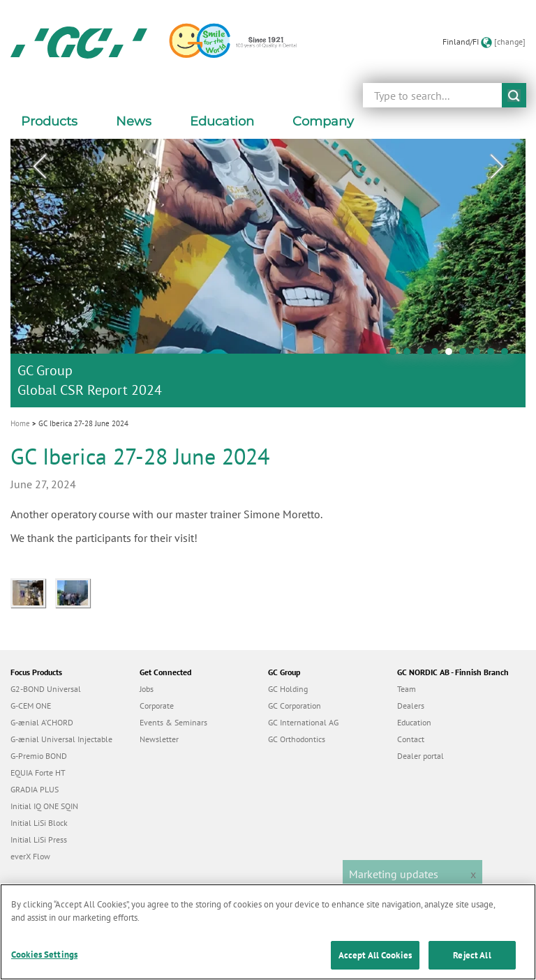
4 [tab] (438, 355)
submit (514, 95)
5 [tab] (452, 355)
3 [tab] (424, 355)
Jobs (147, 689)
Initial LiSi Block (39, 823)
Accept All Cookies (375, 960)
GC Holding (288, 689)
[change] (510, 42)
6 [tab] (466, 355)
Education (414, 722)
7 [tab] (480, 355)
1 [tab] (396, 355)
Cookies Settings (44, 959)
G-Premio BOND (39, 756)
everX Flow (30, 856)
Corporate (157, 706)
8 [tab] (494, 355)
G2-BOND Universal (46, 689)
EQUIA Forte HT (38, 772)
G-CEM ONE (31, 706)
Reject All (472, 960)
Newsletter (159, 739)
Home (20, 423)
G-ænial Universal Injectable (61, 739)
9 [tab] (508, 355)
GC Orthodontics (297, 739)
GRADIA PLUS (35, 789)
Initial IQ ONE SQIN (44, 806)
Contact (411, 739)
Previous (39, 167)
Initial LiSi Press (39, 839)
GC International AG (303, 722)
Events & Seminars (173, 722)
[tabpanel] (268, 273)
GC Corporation (295, 706)
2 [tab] (410, 355)
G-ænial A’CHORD (42, 722)
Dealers (411, 706)
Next (497, 167)
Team (407, 689)
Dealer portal (420, 756)
